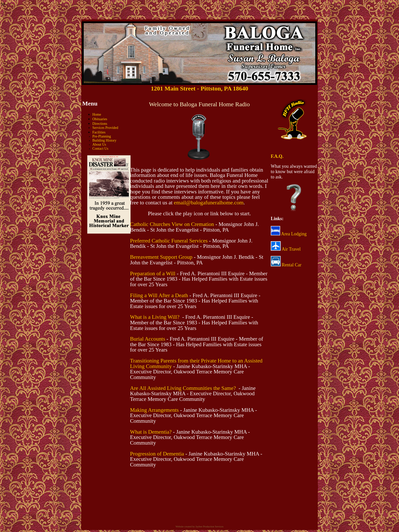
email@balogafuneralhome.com (209, 203)
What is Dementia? (151, 432)
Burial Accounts (148, 339)
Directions (100, 124)
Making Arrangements (154, 410)
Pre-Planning (102, 136)
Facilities (99, 132)
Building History (104, 140)
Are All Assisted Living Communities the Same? (184, 388)
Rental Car (291, 265)
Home (97, 115)
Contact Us (100, 149)
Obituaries (100, 119)
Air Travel (291, 249)
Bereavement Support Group (162, 257)
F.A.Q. (277, 156)
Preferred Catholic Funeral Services (169, 241)
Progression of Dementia (157, 454)
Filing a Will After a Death (159, 295)
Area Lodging (289, 234)
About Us (99, 145)
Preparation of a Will (153, 273)
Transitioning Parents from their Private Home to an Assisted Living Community (196, 363)
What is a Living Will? (155, 317)
